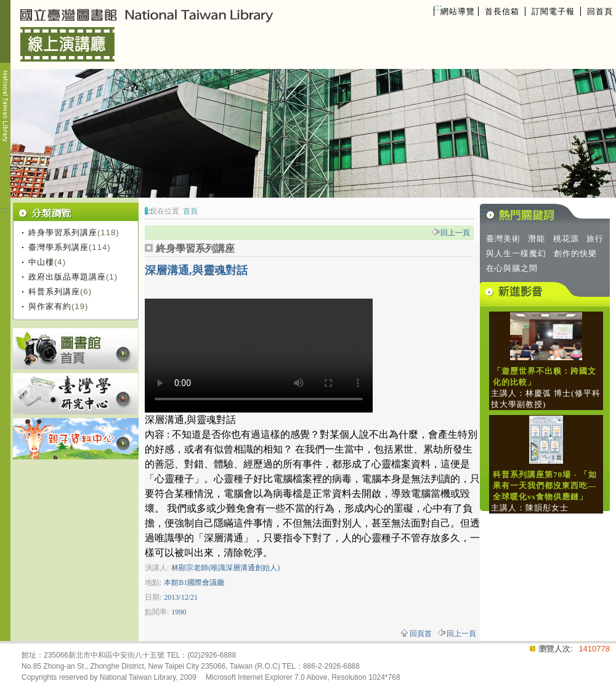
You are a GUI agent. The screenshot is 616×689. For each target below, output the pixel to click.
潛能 (537, 239)
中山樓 (41, 262)
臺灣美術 (503, 239)
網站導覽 (458, 11)
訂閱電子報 (553, 11)
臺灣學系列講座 (59, 247)
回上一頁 (455, 233)
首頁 (190, 211)
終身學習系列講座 (63, 232)
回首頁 (600, 11)
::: (438, 7)
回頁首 (421, 634)
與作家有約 (50, 306)
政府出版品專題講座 (67, 277)
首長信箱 (502, 11)
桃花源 (566, 239)
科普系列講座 (54, 292)
